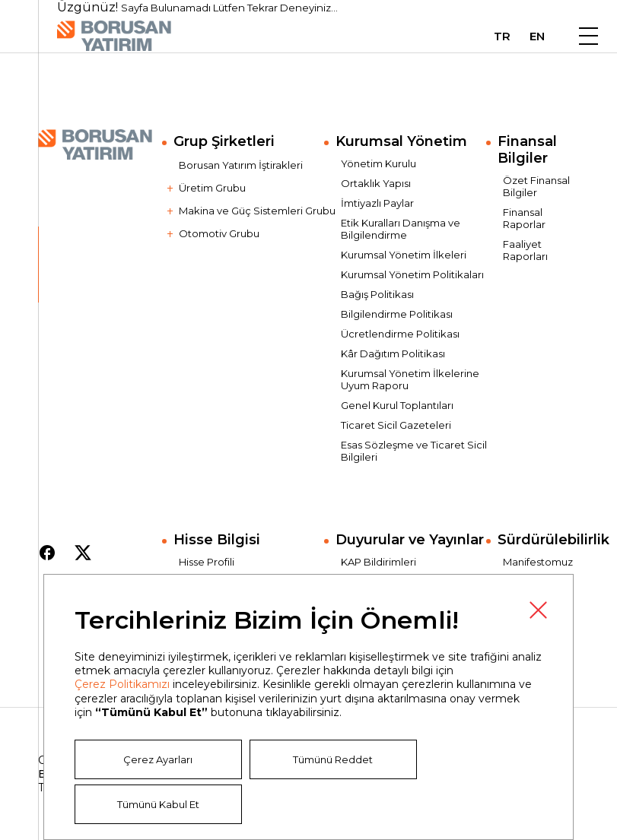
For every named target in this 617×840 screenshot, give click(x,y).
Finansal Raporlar (524, 218)
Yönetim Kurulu (378, 163)
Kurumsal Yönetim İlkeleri (404, 255)
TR (502, 36)
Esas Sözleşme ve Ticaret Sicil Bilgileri (414, 451)
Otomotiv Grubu (219, 233)
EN (537, 36)
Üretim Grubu (212, 188)
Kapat (538, 610)
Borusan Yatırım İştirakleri (241, 165)
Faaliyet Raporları (525, 250)
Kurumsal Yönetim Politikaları (412, 274)
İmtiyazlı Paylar (377, 203)
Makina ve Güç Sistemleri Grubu (257, 211)
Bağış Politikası (377, 294)
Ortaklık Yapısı (376, 183)
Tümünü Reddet (333, 759)
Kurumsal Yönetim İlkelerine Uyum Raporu (410, 379)
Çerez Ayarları (158, 759)
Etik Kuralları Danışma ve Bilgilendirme (401, 229)
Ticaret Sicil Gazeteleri (396, 425)
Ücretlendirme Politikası (400, 334)
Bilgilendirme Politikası (397, 314)
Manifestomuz (538, 562)
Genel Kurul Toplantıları (397, 405)
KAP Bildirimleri (378, 562)
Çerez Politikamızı (122, 684)
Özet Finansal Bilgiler (536, 186)
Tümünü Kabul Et (158, 804)
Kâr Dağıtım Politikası (393, 353)
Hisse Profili (207, 562)
